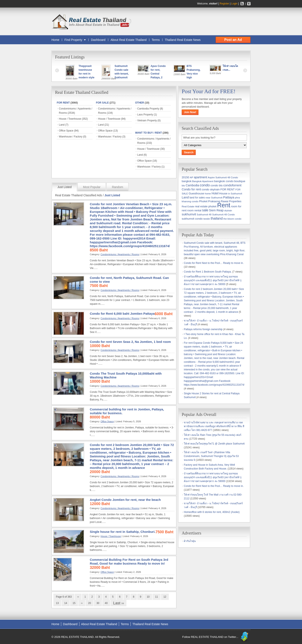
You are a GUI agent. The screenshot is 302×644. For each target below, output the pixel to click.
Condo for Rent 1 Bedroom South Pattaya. (208, 272)
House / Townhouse (70, 119)
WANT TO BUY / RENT (148, 133)
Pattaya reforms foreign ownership (203, 329)
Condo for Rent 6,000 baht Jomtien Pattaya (122, 314)
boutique (240, 181)
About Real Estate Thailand (129, 40)
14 (66, 603)
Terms (156, 40)
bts (183, 186)
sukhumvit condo (192, 219)
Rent (224, 205)
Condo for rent (191, 189)
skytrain (228, 211)
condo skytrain (211, 189)
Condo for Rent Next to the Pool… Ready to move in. (214, 263)
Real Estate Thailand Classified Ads (79, 195)
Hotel (215, 193)
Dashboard (98, 40)
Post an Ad (233, 40)
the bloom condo (232, 219)
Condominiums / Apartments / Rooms (120, 254)
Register (224, 4)
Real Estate (188, 206)
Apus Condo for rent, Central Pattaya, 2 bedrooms (159, 74)
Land (62, 125)
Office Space (66, 131)
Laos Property (145, 115)
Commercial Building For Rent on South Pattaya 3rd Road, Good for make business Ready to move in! (129, 562)
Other (140, 103)
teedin (207, 219)
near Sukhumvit (214, 198)
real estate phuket (206, 206)
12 (165, 597)
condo (205, 185)
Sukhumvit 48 (204, 215)
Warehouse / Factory (71, 137)
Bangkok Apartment (203, 181)
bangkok (187, 181)
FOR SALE (102, 103)
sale (205, 210)
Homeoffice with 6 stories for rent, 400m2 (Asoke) (212, 512)
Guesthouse (196, 193)
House (223, 193)
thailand (217, 218)
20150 (185, 177)
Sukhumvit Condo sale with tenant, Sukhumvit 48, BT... (122, 74)
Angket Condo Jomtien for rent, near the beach (125, 500)
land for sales (197, 198)
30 (98, 603)
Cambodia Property (148, 109)
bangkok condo (224, 181)
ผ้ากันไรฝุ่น (190, 541)
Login (234, 4)
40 (106, 603)
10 (148, 597)
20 (89, 603)
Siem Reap (216, 210)
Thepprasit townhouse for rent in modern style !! (87, 74)
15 (74, 603)
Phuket (203, 201)
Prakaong (214, 201)
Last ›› (118, 603)
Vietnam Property (147, 120)
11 (156, 597)
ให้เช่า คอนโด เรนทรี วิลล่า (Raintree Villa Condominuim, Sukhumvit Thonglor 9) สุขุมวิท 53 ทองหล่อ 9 (211, 456)
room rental (194, 210)
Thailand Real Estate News (183, 40)
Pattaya (229, 197)
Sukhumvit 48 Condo (224, 215)
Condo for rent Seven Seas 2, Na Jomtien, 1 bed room (130, 342)
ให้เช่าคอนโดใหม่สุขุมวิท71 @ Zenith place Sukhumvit (214, 444)
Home (55, 40)
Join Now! (190, 112)
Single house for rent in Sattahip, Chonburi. (123, 532)
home (208, 194)
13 (57, 603)
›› (82, 603)
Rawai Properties (231, 201)
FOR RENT (63, 103)
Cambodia (192, 185)
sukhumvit (189, 214)
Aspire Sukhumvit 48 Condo (223, 177)
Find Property (73, 40)
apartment (200, 177)
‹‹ (78, 597)
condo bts (217, 185)
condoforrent (232, 185)
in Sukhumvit (235, 194)
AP (192, 177)
